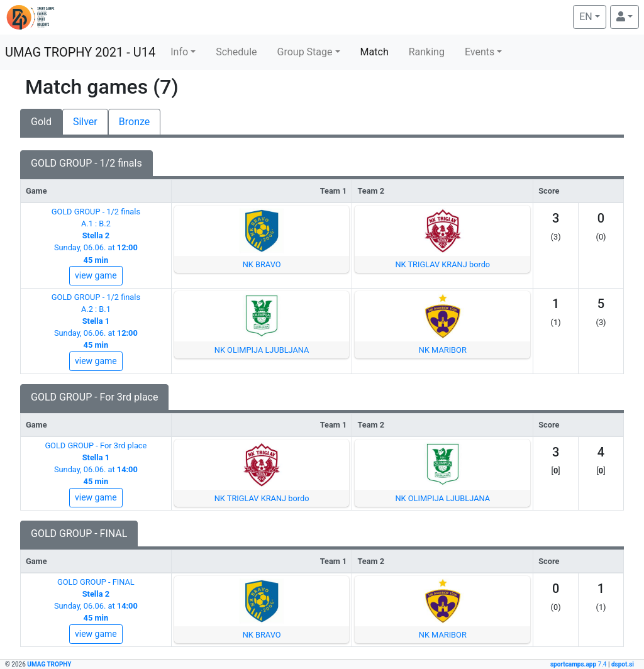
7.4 (579, 664)
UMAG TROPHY (49, 664)
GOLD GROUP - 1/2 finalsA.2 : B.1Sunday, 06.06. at (96, 321)
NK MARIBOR (443, 350)
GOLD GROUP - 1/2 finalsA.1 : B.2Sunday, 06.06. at (96, 236)
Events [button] (480, 52)
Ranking (427, 52)
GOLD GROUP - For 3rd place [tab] (94, 397)
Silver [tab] (85, 122)
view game (96, 275)
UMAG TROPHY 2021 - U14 (80, 52)
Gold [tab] (41, 122)
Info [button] (179, 52)
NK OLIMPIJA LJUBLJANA (262, 350)
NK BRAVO (262, 264)
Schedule (236, 52)
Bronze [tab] (135, 122)
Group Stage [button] (305, 52)
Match (375, 52)
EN (592, 16)
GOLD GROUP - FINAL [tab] (79, 534)
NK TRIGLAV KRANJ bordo (442, 264)
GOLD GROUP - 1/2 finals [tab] (86, 163)
